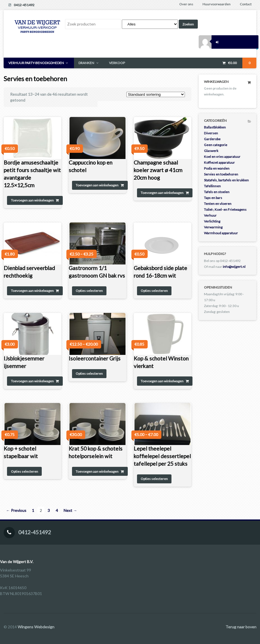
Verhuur (210, 215)
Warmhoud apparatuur (221, 233)
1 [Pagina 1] (33, 510)
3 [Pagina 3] (49, 510)
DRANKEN (86, 63)
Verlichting (212, 221)
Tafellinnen (212, 186)
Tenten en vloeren (218, 204)
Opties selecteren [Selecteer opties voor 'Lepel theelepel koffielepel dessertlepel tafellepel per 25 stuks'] (154, 479)
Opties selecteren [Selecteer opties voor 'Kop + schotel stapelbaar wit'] (25, 471)
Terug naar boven (241, 627)
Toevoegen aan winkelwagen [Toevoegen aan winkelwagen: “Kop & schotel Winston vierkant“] (162, 381)
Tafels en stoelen (217, 192)
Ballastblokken (215, 127)
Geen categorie (216, 145)
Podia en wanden (217, 168)
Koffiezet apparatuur (219, 162)
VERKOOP (117, 63)
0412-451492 (24, 5)
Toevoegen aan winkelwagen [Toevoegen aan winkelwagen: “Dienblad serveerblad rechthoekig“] (32, 291)
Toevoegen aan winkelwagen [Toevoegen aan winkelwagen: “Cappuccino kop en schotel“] (97, 185)
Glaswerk (211, 151)
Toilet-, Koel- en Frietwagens (225, 209)
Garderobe (212, 139)
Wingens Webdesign (36, 627)
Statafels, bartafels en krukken (226, 180)
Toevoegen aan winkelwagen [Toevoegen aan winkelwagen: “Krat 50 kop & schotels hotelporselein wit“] (97, 471)
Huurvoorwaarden (217, 4)
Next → (70, 510)
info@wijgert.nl (234, 267)
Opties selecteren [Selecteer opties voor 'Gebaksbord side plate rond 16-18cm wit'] (154, 291)
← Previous (16, 510)
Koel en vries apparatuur (222, 157)
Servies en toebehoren (221, 174)
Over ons (186, 4)
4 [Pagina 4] (57, 510)
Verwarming (213, 227)
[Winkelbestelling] (156, 94)
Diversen (211, 133)
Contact (246, 4)
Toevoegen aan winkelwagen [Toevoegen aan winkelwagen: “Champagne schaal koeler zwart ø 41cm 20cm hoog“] (162, 193)
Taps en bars (213, 198)
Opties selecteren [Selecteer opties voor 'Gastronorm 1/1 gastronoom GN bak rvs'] (89, 291)
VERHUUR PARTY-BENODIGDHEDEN (36, 63)
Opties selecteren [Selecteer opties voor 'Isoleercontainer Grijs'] (89, 373)
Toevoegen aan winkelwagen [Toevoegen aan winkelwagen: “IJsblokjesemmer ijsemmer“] (32, 381)
